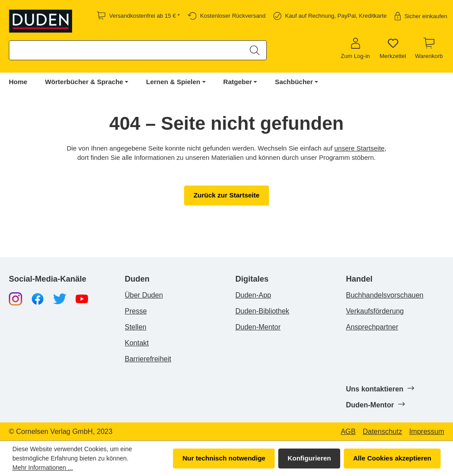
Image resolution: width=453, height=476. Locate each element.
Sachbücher (294, 82)
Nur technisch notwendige (224, 458)
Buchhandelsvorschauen (385, 295)
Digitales (252, 279)
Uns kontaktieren (380, 389)
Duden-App (253, 295)
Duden (137, 279)
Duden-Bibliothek (262, 311)
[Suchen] (255, 50)
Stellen (136, 327)
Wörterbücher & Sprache (84, 82)
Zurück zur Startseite (226, 195)
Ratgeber (238, 82)
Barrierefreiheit (148, 359)
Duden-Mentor (258, 327)
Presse (136, 311)
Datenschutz (382, 432)
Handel (359, 279)
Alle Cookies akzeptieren (392, 458)
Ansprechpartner (372, 327)
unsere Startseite (359, 148)
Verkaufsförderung (375, 311)
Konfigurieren (309, 458)
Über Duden (144, 295)
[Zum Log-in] (355, 49)
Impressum (427, 432)
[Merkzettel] (393, 49)
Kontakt (137, 343)
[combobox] (126, 50)
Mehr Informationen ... (43, 468)
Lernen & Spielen (173, 82)
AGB (348, 432)
